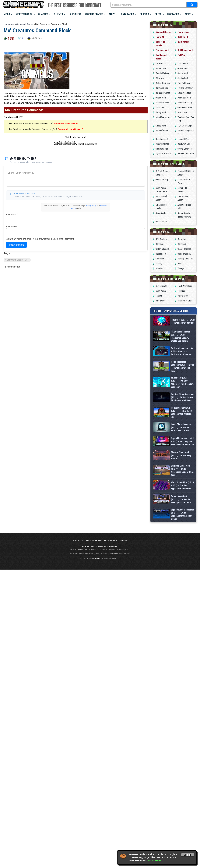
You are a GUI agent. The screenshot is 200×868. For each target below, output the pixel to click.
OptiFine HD (183, 37)
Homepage (9, 24)
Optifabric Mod (162, 88)
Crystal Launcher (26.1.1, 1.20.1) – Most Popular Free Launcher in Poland (183, 441)
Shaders (43, 14)
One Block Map (162, 180)
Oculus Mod (182, 68)
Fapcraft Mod (183, 139)
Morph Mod (182, 112)
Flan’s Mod (160, 108)
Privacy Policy (91, 206)
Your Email (12, 227)
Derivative (182, 239)
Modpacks (173, 14)
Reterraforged (162, 131)
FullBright (181, 291)
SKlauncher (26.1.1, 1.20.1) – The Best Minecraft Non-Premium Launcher (182, 382)
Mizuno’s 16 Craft (185, 301)
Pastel (180, 264)
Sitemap (123, 566)
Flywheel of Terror (163, 154)
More (188, 14)
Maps (112, 14)
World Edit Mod (184, 98)
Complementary (184, 254)
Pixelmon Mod (162, 50)
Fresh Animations (185, 286)
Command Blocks (25, 24)
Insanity (159, 264)
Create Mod (183, 73)
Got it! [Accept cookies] (187, 855)
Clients (58, 14)
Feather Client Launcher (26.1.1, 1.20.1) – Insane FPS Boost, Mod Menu (182, 397)
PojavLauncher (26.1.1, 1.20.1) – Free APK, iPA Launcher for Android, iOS (182, 412)
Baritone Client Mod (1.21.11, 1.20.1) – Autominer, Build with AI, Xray (182, 473)
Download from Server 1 (67, 124)
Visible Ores (183, 296)
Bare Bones (160, 301)
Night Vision (161, 291)
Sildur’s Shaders (162, 249)
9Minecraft (98, 584)
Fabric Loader (184, 32)
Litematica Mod (184, 93)
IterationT (160, 244)
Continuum (160, 259)
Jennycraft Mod (162, 144)
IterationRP (182, 244)
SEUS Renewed (184, 249)
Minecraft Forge (163, 32)
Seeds (158, 14)
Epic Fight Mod (184, 83)
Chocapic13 (161, 254)
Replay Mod (161, 112)
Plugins (144, 14)
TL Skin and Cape (185, 126)
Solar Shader (161, 213)
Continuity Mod (162, 149)
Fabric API (160, 37)
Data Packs (128, 14)
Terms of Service (94, 566)
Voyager (181, 268)
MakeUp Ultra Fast (185, 259)
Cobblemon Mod (185, 50)
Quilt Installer (184, 42)
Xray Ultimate (161, 286)
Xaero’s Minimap (162, 73)
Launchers (75, 14)
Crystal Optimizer (185, 149)
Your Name (12, 214)
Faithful (159, 296)
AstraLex (159, 268)
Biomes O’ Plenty (185, 103)
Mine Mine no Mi (163, 117)
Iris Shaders (161, 64)
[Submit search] (192, 5)
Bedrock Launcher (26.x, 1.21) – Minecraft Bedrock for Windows (182, 351)
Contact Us (78, 566)
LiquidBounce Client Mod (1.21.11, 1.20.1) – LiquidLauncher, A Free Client (183, 537)
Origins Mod (161, 98)
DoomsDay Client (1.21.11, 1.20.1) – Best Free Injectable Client (182, 516)
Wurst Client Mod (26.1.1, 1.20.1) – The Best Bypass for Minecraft (183, 494)
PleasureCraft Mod (186, 154)
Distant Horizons (163, 83)
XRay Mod (160, 78)
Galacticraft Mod (185, 108)
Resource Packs (94, 14)
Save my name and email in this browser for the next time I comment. (41, 239)
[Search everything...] (148, 5)
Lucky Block (183, 64)
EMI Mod (181, 55)
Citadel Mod (161, 126)
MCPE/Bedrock (24, 14)
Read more (155, 861)
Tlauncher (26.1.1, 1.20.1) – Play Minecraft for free (183, 321)
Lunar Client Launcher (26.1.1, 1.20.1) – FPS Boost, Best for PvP (181, 427)
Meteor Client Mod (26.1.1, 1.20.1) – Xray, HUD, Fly (181, 455)
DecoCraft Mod (162, 103)
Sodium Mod (161, 68)
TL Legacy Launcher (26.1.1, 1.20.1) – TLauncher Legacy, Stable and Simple (181, 336)
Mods (7, 14)
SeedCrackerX (162, 139)
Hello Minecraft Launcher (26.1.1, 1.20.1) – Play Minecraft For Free (182, 366)
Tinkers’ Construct (185, 88)
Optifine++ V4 (161, 222)
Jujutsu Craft (183, 78)
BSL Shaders (161, 239)
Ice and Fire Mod (163, 93)
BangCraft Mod (184, 144)
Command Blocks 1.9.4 (18, 260)
